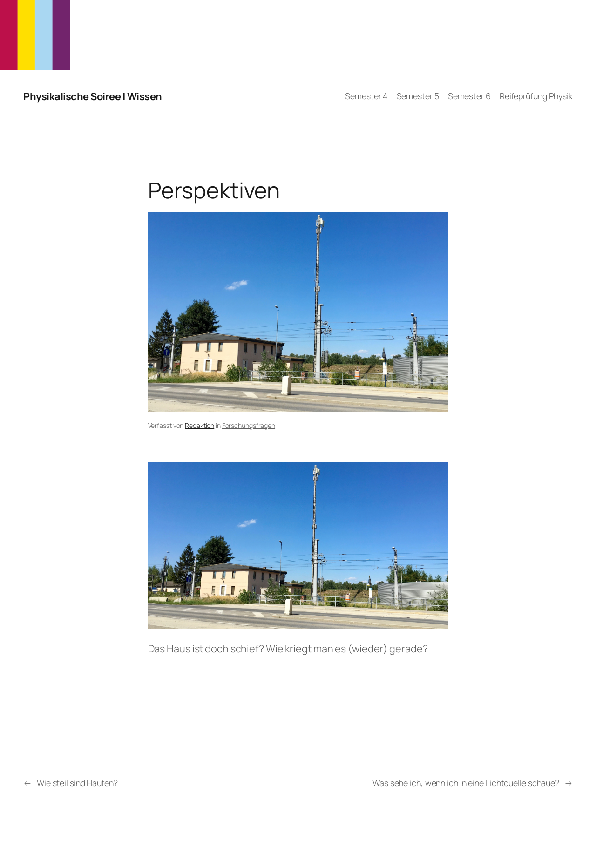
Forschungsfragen (249, 425)
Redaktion (200, 425)
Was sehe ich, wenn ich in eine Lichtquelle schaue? (466, 783)
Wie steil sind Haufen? (77, 783)
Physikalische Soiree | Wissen (93, 96)
